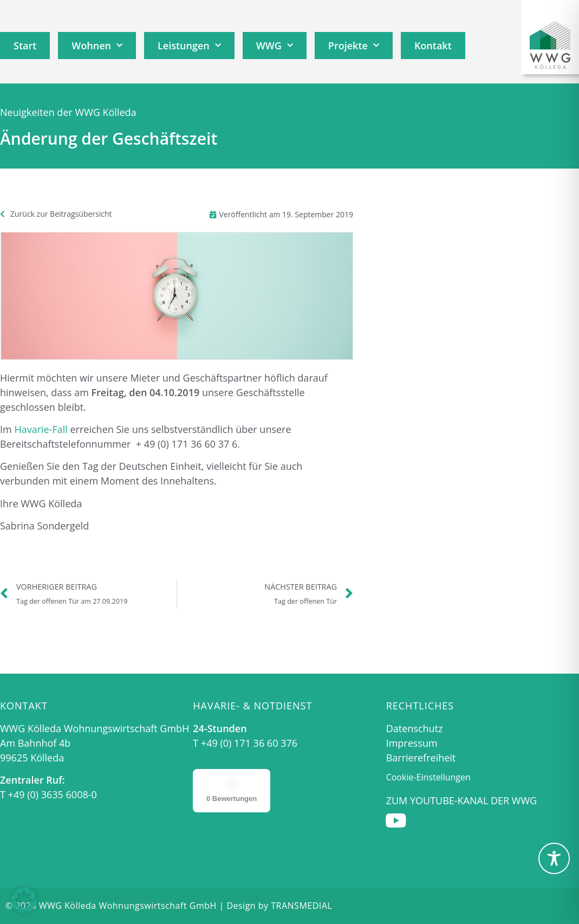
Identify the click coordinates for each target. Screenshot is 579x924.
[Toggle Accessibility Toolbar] (554, 858)
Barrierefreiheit (421, 758)
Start (25, 46)
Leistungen (189, 46)
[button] (24, 900)
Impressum (412, 743)
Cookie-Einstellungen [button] (428, 777)
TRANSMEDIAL (301, 906)
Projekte (354, 46)
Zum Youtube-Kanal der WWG (462, 800)
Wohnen (97, 46)
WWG (275, 46)
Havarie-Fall (41, 429)
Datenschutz (415, 728)
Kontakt (433, 46)
